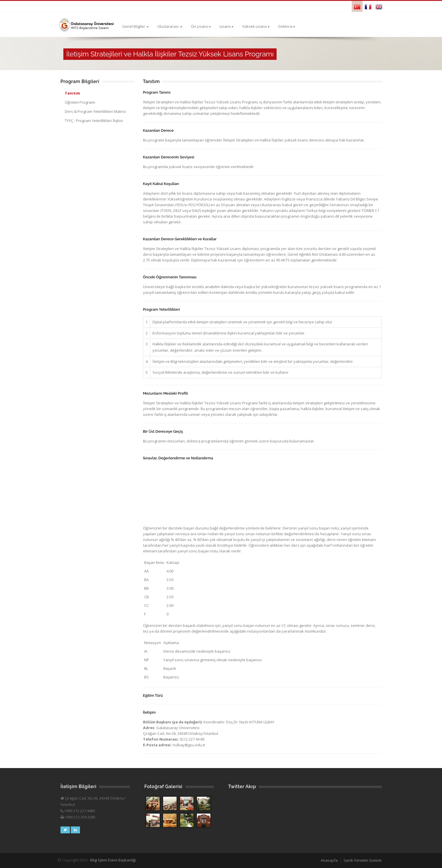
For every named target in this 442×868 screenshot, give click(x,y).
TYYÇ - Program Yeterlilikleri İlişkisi (94, 121)
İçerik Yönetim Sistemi (363, 860)
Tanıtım (72, 93)
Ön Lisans (201, 26)
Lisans (227, 26)
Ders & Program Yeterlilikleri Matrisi (95, 111)
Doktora (287, 26)
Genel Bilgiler (135, 26)
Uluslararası (170, 26)
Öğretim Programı (80, 102)
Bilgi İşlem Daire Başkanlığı (113, 860)
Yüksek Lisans (256, 26)
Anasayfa (329, 860)
